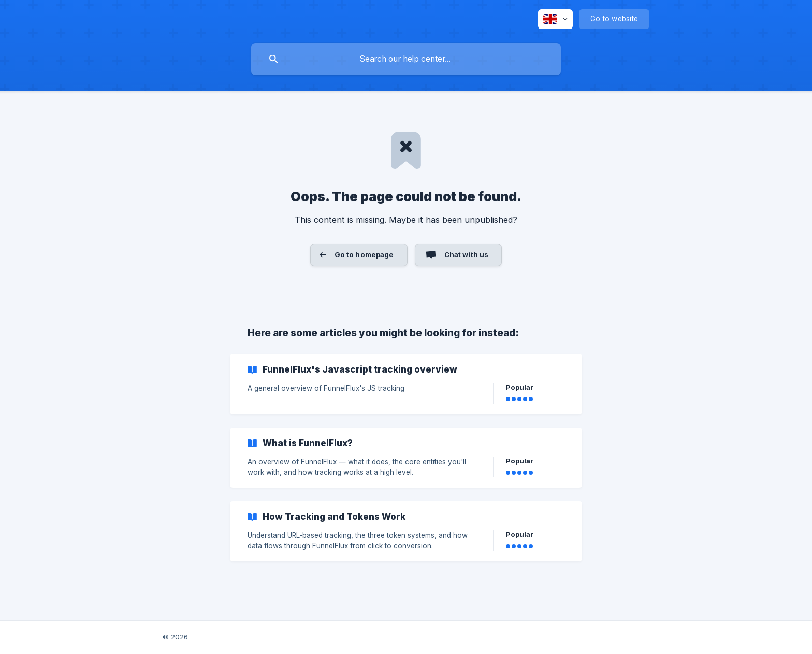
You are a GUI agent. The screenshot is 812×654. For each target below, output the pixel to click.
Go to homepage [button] (364, 254)
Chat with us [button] (467, 254)
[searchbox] (406, 59)
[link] (406, 384)
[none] (555, 19)
